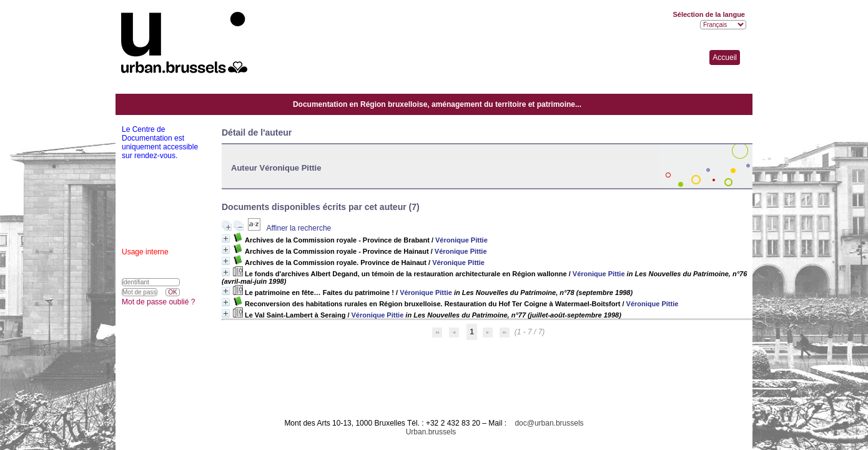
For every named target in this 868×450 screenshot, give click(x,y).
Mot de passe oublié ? (158, 302)
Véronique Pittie (461, 240)
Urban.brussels (431, 432)
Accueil (725, 57)
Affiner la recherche (298, 228)
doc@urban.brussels (549, 423)
